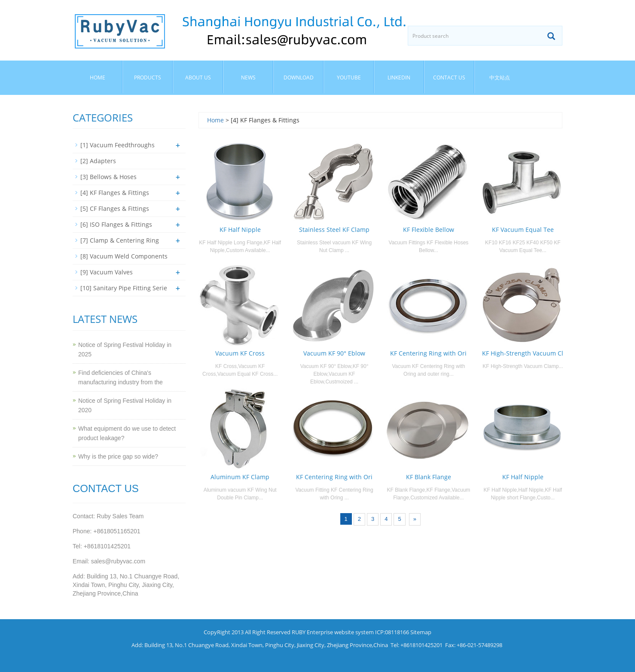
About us (198, 78)
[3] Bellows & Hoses (108, 177)
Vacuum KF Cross (240, 353)
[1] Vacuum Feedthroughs (118, 145)
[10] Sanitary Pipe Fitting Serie (124, 288)
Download (299, 78)
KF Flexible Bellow (429, 230)
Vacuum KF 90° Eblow (334, 353)
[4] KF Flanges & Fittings (115, 193)
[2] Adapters (98, 161)
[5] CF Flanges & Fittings (115, 208)
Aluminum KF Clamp (240, 477)
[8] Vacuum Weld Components (124, 256)
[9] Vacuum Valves (107, 272)
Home (98, 78)
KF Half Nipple (240, 230)
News (248, 78)
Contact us (449, 78)
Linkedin (399, 78)
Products (148, 78)
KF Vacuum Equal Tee (523, 230)
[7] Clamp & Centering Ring (120, 240)
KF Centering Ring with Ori (428, 353)
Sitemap (421, 632)
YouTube (349, 78)
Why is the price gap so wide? (118, 456)
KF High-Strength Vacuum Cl (523, 353)
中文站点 (500, 78)
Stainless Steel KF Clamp (334, 230)
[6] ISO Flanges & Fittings (116, 224)
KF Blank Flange (429, 477)
